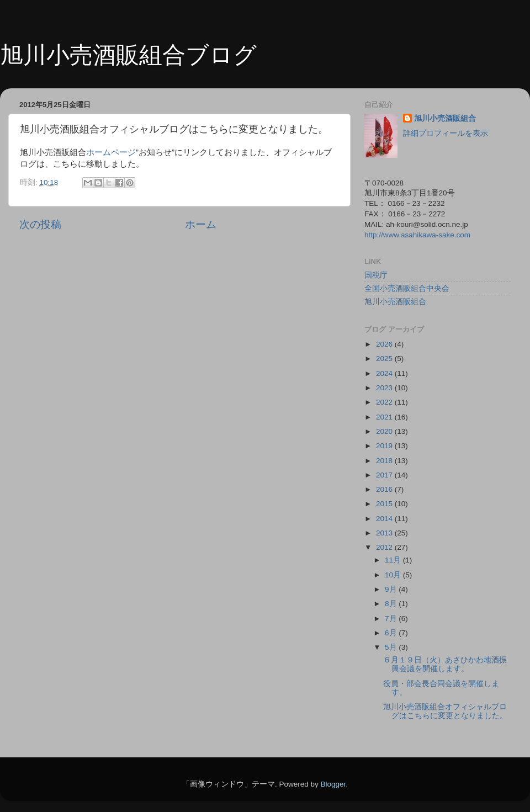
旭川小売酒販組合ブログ (128, 55)
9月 (392, 589)
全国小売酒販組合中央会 (407, 288)
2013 (385, 533)
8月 (392, 604)
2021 (385, 417)
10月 (394, 575)
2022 (385, 402)
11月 (394, 560)
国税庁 (376, 275)
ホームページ (111, 152)
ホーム (201, 224)
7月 (392, 619)
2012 (385, 547)
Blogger (333, 784)
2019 (385, 446)
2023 (385, 388)
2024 (385, 373)
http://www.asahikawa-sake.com (417, 235)
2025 (385, 359)
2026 (385, 344)
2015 (385, 504)
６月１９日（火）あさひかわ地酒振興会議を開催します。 (445, 664)
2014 (385, 519)
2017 (385, 475)
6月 (392, 633)
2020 (385, 431)
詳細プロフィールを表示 (446, 133)
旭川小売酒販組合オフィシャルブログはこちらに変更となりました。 (445, 711)
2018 (385, 461)
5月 (392, 647)
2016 (385, 489)
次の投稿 (40, 224)
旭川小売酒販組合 (445, 118)
